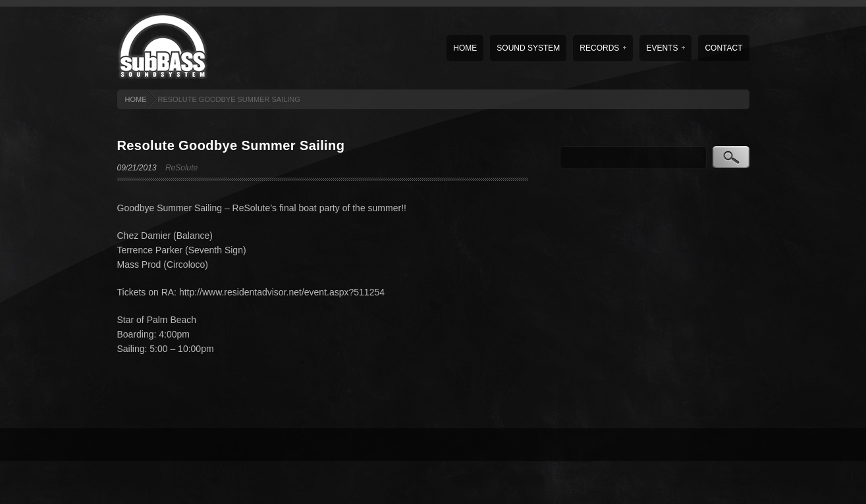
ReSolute (181, 168)
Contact (723, 48)
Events (665, 48)
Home (465, 48)
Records (603, 48)
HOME (136, 99)
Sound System (528, 48)
